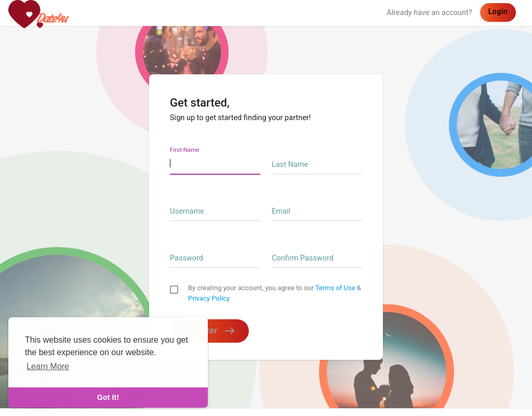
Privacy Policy (209, 298)
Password (187, 258)
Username (187, 211)
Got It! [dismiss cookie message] (108, 397)
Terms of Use (335, 288)
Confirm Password (303, 258)
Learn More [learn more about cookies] (48, 366)
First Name (185, 150)
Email (281, 211)
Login (498, 11)
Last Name (290, 165)
